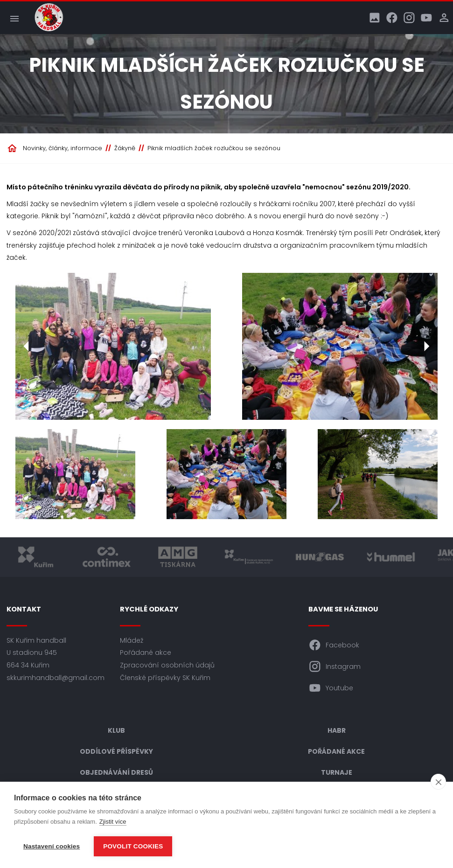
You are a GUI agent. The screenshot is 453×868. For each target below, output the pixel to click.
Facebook (334, 645)
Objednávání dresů (116, 772)
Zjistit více (113, 822)
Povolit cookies (133, 846)
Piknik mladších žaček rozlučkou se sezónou (214, 148)
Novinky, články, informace (63, 148)
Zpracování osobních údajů (167, 665)
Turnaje (337, 772)
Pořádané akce (146, 653)
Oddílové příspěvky (116, 751)
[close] (438, 782)
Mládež (132, 640)
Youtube (331, 688)
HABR (337, 730)
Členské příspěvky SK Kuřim (165, 678)
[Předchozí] (27, 346)
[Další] (426, 346)
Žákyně (125, 148)
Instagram (335, 667)
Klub (116, 730)
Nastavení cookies (52, 846)
